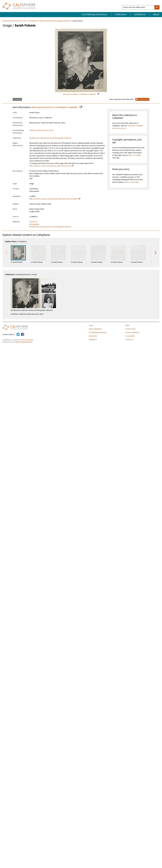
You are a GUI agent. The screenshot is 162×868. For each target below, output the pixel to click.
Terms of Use (130, 329)
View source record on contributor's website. (55, 107)
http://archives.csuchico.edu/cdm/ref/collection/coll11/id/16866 (53, 199)
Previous (6, 252)
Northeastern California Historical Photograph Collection (50, 21)
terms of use (133, 155)
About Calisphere (95, 329)
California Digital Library (24, 342)
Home (91, 325)
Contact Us (130, 340)
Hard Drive (33, 222)
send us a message (131, 182)
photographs (34, 224)
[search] (157, 7)
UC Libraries (29, 340)
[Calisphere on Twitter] (18, 335)
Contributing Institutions (94, 14)
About (156, 14)
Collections (121, 14)
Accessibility (130, 336)
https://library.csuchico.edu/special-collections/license (50, 166)
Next (156, 252)
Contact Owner (142, 99)
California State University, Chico (15, 21)
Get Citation (17, 99)
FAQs (127, 325)
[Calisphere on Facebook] (23, 335)
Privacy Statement (132, 333)
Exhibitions (140, 14)
